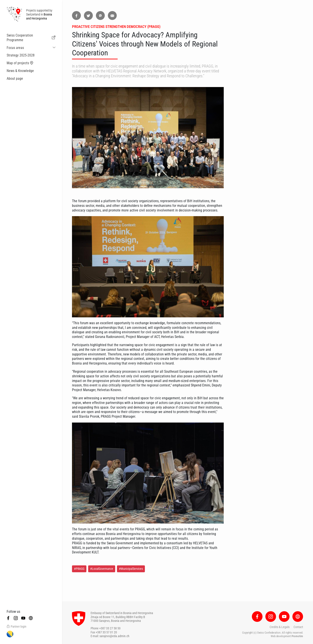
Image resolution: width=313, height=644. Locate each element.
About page (15, 79)
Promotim (297, 636)
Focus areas (15, 48)
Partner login (17, 627)
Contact (298, 627)
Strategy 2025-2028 (21, 55)
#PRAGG (79, 569)
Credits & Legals (280, 627)
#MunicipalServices (131, 569)
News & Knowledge (20, 71)
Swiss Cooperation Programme (31, 38)
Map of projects (20, 63)
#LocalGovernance (102, 569)
